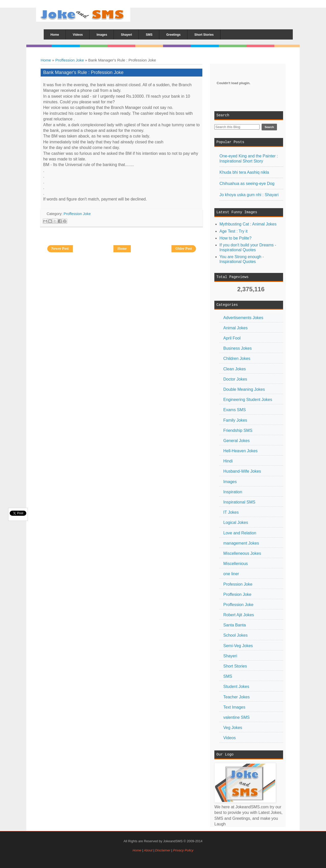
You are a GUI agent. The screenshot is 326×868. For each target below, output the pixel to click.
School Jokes (235, 635)
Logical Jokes (236, 523)
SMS (228, 676)
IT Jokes (231, 512)
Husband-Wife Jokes (242, 471)
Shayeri (230, 656)
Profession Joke (238, 584)
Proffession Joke (69, 60)
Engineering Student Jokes (248, 400)
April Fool (232, 338)
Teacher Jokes (236, 697)
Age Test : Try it (234, 231)
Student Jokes (236, 687)
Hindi (228, 461)
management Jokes (241, 543)
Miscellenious (236, 564)
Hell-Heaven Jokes (240, 451)
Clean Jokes (235, 369)
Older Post (184, 249)
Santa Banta (235, 625)
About (148, 850)
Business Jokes (237, 348)
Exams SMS (235, 410)
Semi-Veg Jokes (238, 646)
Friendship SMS (238, 430)
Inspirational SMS (239, 502)
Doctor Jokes (235, 379)
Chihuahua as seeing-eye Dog (247, 184)
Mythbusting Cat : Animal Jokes (248, 224)
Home (46, 60)
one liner (231, 574)
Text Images (234, 707)
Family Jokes (235, 420)
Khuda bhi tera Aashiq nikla (244, 172)
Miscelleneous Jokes (242, 553)
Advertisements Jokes (243, 318)
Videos (230, 738)
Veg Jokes (233, 728)
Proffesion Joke (237, 594)
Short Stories (235, 666)
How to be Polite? (235, 238)
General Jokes (236, 441)
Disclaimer (163, 850)
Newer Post (60, 249)
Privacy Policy (183, 850)
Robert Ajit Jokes (239, 615)
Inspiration (233, 492)
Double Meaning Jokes (244, 389)
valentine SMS (236, 717)
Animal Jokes (235, 328)
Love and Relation (240, 533)
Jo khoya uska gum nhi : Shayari (249, 195)
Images (230, 482)
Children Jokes (237, 358)
